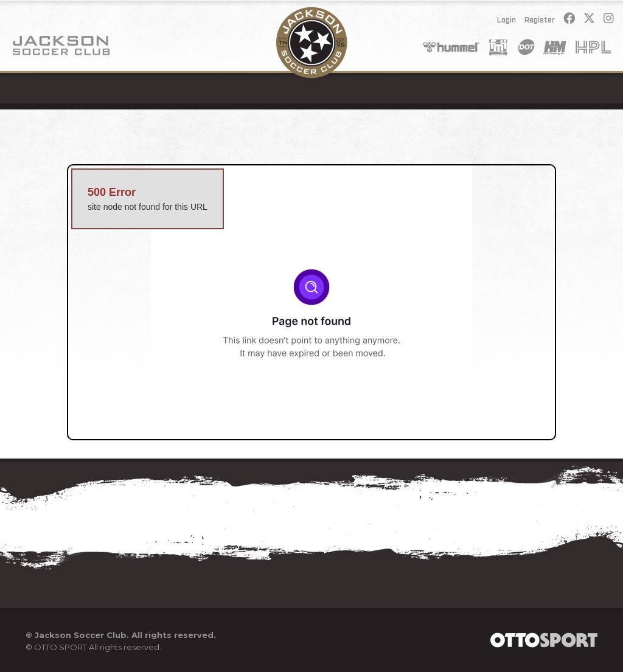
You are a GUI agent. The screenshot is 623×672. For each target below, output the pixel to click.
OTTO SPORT (61, 647)
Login (506, 20)
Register (540, 20)
